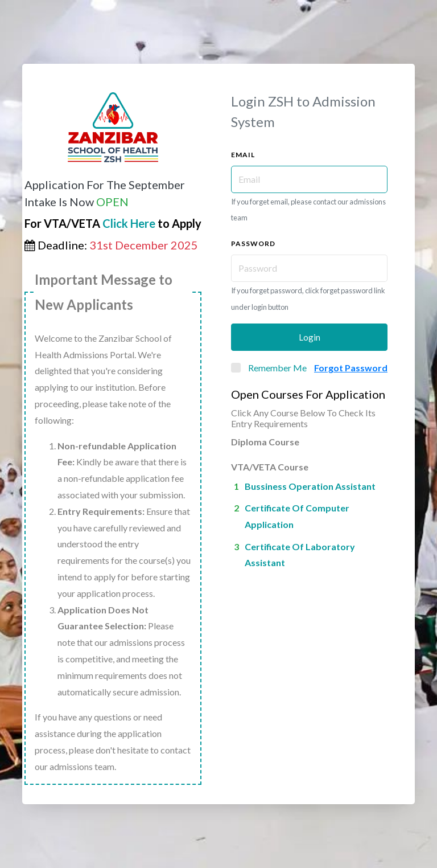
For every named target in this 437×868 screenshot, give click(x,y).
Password (253, 243)
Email (243, 155)
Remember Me (277, 368)
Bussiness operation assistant (310, 486)
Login (310, 337)
